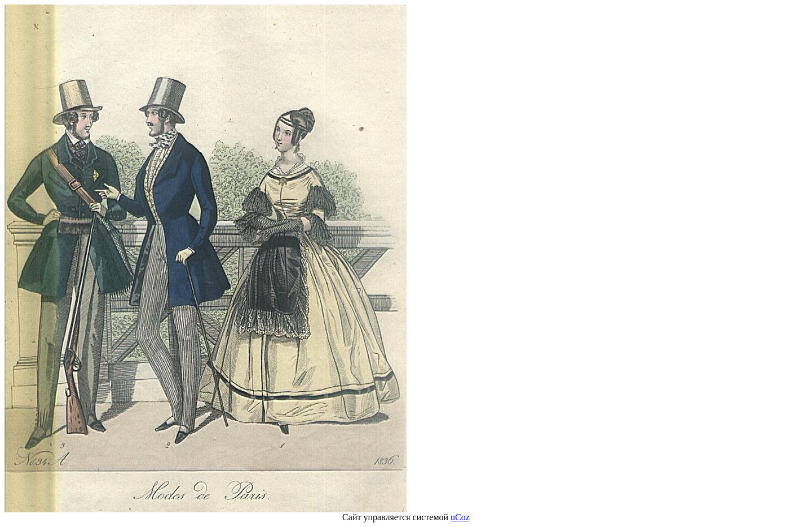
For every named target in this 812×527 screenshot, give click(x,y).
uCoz (460, 517)
